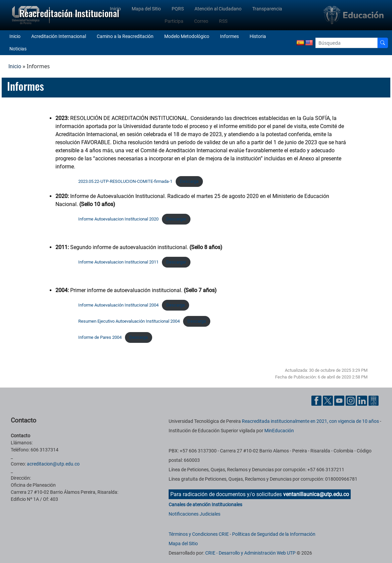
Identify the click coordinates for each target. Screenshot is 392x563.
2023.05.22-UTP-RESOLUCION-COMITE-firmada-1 (125, 181)
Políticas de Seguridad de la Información (274, 534)
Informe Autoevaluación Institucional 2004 (118, 305)
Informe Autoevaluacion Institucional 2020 (118, 219)
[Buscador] (383, 43)
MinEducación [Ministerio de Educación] (279, 431)
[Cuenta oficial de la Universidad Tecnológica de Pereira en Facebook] (317, 400)
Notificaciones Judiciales (194, 514)
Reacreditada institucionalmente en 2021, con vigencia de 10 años (310, 421)
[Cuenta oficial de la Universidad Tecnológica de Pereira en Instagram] (351, 400)
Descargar (176, 219)
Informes (229, 36)
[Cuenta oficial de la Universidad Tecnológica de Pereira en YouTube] (340, 400)
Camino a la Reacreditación (125, 36)
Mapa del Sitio (183, 544)
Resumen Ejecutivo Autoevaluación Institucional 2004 (129, 321)
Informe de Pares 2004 (100, 337)
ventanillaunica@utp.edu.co (316, 494)
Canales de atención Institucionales (205, 505)
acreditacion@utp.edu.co (53, 464)
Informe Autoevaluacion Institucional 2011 (118, 262)
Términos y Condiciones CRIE (199, 534)
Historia (258, 36)
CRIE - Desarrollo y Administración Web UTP (250, 553)
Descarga (189, 181)
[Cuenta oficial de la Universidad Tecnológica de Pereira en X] (329, 400)
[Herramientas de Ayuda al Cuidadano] (374, 400)
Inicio (15, 36)
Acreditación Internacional (59, 36)
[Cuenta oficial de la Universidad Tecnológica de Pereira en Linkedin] (363, 400)
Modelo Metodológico (187, 36)
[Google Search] (346, 43)
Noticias (18, 49)
